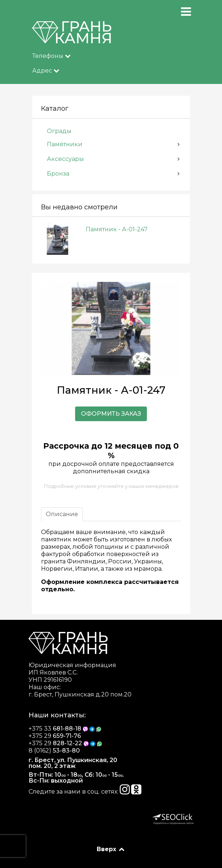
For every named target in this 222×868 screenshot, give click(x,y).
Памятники (65, 144)
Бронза (58, 174)
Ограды (59, 131)
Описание (62, 514)
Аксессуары (65, 159)
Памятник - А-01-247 (117, 229)
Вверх (111, 849)
